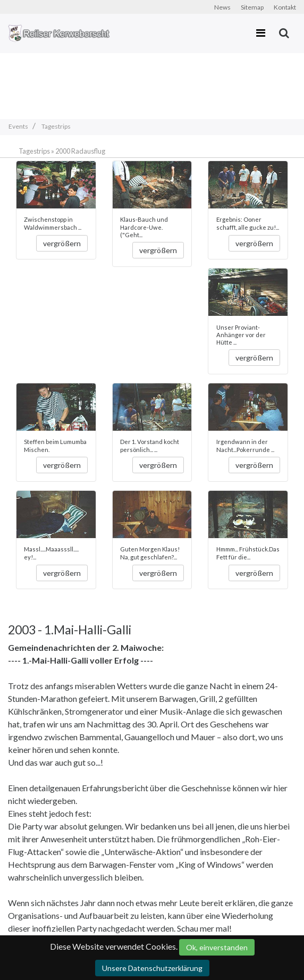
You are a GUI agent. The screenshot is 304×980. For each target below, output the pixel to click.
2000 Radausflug (80, 151)
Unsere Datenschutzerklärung (152, 968)
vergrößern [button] (62, 243)
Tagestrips (34, 151)
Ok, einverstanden (217, 947)
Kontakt (285, 7)
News (222, 7)
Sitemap (252, 7)
